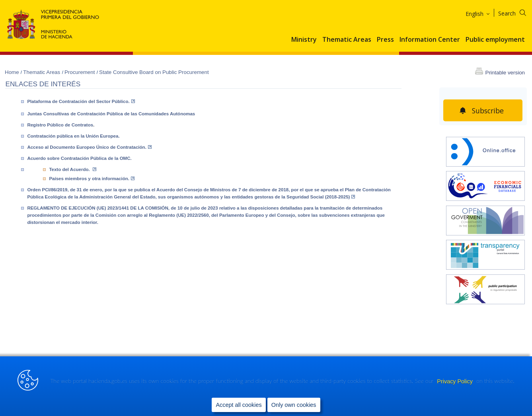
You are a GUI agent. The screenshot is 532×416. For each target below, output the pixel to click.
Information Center (430, 40)
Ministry (304, 40)
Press (385, 40)
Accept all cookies (239, 404)
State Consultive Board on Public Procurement (154, 72)
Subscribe (488, 111)
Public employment (495, 40)
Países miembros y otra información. (92, 179)
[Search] (517, 12)
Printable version (505, 73)
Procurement (80, 72)
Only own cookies (294, 404)
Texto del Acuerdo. (73, 169)
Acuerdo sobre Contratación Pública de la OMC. (79, 158)
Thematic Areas (347, 40)
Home (13, 72)
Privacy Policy (456, 381)
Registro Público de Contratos (60, 125)
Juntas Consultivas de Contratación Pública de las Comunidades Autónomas (111, 114)
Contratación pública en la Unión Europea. (73, 136)
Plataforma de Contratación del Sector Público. (81, 101)
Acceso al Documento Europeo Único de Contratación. (89, 147)
